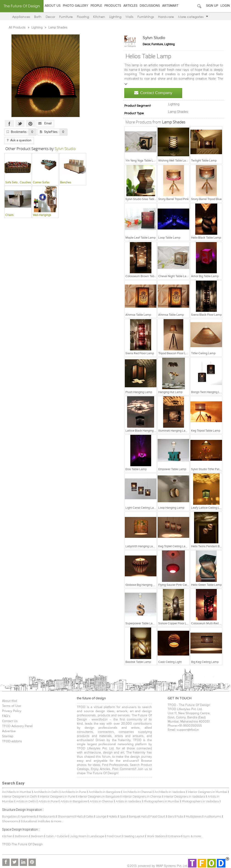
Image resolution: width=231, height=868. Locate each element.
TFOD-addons (12, 741)
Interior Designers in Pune (57, 797)
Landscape (97, 836)
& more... (57, 821)
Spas (123, 816)
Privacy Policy (12, 711)
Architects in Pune (74, 792)
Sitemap (8, 736)
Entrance (174, 836)
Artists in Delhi (26, 801)
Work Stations (156, 836)
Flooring (83, 17)
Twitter (20, 123)
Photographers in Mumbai (161, 801)
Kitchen (99, 17)
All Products (18, 28)
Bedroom (38, 836)
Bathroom (22, 836)
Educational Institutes (35, 821)
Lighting (115, 17)
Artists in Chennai (101, 801)
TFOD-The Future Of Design (22, 844)
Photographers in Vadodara (200, 801)
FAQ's (6, 716)
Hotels (113, 816)
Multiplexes (194, 816)
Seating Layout (134, 836)
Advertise (9, 731)
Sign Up (212, 6)
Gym (186, 836)
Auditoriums (213, 816)
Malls (80, 816)
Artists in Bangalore (74, 801)
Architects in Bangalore (104, 792)
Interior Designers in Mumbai (207, 792)
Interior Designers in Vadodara (185, 797)
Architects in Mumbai (17, 792)
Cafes (90, 816)
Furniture (66, 17)
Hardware (166, 17)
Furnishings (146, 17)
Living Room (78, 836)
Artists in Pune (48, 801)
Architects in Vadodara (170, 792)
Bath (38, 17)
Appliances (21, 17)
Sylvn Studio (154, 38)
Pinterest (31, 123)
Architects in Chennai (137, 792)
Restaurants (47, 816)
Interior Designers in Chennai (142, 797)
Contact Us (10, 721)
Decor (50, 17)
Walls (129, 17)
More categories (193, 17)
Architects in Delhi (46, 792)
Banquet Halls (139, 816)
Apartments (28, 816)
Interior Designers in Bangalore (99, 797)
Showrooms (66, 816)
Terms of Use (11, 706)
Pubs (180, 816)
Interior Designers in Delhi (20, 797)
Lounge (101, 816)
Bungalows (10, 816)
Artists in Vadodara (128, 801)
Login (225, 6)
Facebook (9, 123)
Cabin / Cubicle (57, 836)
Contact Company (153, 93)
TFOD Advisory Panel (17, 726)
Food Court (158, 816)
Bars (171, 816)
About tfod (10, 701)
